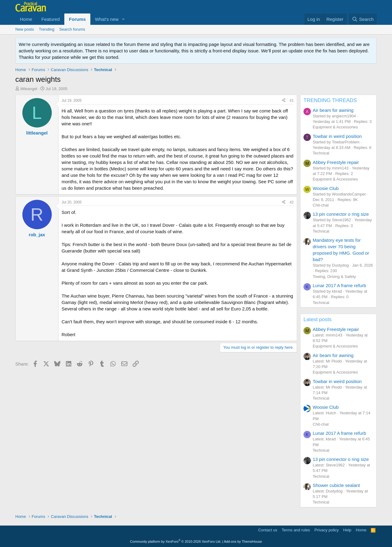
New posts (25, 29)
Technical (321, 153)
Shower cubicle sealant (336, 485)
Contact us (268, 530)
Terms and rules (296, 530)
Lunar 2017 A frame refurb (339, 285)
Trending (47, 29)
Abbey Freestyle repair (336, 162)
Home (26, 19)
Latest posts (318, 319)
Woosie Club (326, 188)
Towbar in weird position (337, 136)
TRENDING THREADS (330, 100)
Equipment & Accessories (335, 127)
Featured (51, 19)
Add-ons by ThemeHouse (243, 541)
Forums (77, 19)
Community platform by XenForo (176, 541)
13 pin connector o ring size (341, 214)
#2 (292, 202)
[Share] (284, 101)
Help (347, 530)
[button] (123, 19)
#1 (292, 101)
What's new (107, 19)
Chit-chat (321, 205)
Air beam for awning (333, 110)
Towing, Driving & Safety (334, 277)
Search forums (72, 29)
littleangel (29, 89)
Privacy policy (327, 530)
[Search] (363, 19)
